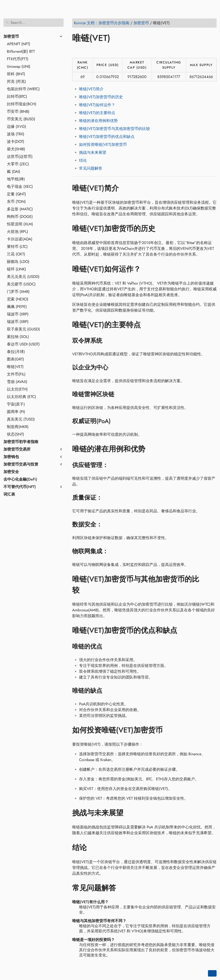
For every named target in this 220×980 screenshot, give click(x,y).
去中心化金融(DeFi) (20, 479)
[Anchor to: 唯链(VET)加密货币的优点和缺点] (184, 630)
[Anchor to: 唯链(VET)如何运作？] (147, 269)
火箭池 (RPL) (18, 232)
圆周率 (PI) (16, 412)
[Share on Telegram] (117, 50)
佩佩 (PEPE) (17, 307)
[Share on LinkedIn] (93, 50)
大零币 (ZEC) (18, 164)
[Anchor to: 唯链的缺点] (108, 691)
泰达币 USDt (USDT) (23, 344)
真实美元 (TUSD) (21, 419)
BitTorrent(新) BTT (21, 51)
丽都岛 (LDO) (18, 262)
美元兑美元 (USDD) (23, 277)
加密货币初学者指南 (21, 442)
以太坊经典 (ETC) (21, 397)
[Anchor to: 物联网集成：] (114, 551)
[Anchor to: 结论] (93, 847)
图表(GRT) (15, 359)
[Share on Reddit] (101, 50)
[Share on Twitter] (84, 50)
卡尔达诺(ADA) (20, 239)
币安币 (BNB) (18, 112)
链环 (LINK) (16, 269)
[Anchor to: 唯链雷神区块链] (120, 394)
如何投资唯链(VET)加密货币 (103, 145)
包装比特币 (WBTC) (23, 89)
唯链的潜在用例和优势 (98, 121)
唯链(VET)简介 (91, 89)
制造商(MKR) (18, 427)
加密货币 (11, 36)
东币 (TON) (16, 202)
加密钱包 (11, 457)
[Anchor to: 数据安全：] (108, 525)
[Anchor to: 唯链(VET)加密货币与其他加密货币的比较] (212, 585)
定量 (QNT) (16, 194)
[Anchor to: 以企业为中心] (114, 368)
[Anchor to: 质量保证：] (108, 498)
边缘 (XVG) (17, 127)
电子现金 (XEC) (20, 187)
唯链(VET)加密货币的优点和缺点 (107, 137)
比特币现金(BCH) (22, 104)
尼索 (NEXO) (18, 299)
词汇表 (9, 494)
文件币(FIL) (16, 374)
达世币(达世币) (20, 157)
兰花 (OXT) (16, 254)
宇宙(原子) (16, 404)
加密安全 (11, 472)
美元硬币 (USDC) (21, 284)
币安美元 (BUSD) (21, 119)
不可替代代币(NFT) (20, 487)
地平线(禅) (16, 179)
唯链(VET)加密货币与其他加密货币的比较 (115, 129)
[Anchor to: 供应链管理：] (114, 465)
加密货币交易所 (17, 449)
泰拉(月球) (16, 352)
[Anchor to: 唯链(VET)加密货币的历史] (162, 229)
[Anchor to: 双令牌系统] (108, 341)
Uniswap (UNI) (19, 66)
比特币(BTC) (17, 96)
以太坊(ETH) (17, 389)
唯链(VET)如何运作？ (97, 105)
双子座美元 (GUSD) (23, 329)
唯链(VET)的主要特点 (97, 113)
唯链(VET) (15, 367)
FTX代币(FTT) (18, 59)
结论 (83, 160)
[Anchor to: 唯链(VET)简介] (125, 188)
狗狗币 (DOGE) (20, 217)
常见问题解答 (91, 168)
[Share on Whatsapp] (109, 50)
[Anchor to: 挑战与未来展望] (130, 813)
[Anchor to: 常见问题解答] (122, 888)
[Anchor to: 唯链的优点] (108, 647)
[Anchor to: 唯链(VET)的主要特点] (147, 325)
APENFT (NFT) (19, 44)
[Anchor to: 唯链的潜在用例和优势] (152, 449)
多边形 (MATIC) (20, 209)
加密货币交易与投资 (21, 464)
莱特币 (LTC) (17, 247)
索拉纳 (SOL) (18, 337)
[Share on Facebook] (76, 50)
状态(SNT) (15, 434)
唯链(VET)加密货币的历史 (101, 97)
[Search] (34, 23)
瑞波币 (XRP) (18, 314)
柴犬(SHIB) (16, 149)
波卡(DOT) (16, 142)
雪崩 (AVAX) (17, 382)
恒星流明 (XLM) (20, 224)
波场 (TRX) (16, 134)
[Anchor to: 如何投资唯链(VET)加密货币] (169, 730)
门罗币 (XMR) (18, 292)
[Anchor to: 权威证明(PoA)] (116, 421)
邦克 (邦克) (16, 81)
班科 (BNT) (16, 74)
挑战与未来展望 (93, 152)
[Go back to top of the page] (212, 973)
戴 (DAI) (14, 172)
